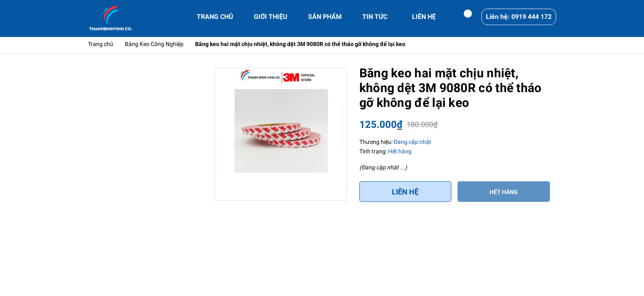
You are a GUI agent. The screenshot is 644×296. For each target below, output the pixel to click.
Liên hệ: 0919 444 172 (519, 17)
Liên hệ (405, 192)
